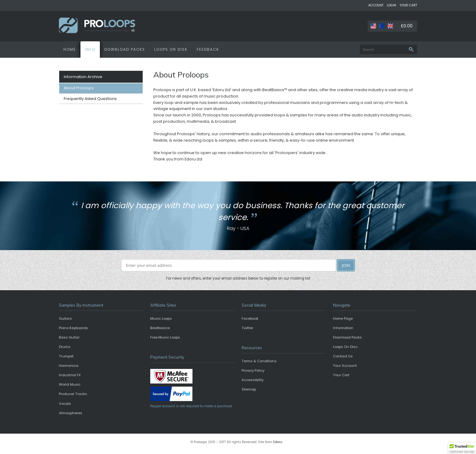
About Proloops (79, 88)
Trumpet (66, 356)
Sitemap (249, 389)
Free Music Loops (165, 337)
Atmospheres (71, 413)
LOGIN (391, 5)
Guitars (65, 318)
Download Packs (347, 337)
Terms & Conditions (259, 361)
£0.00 (407, 26)
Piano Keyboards (73, 328)
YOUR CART (408, 5)
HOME (70, 50)
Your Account (345, 366)
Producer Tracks (73, 394)
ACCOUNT (376, 5)
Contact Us (343, 356)
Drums (65, 347)
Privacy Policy (253, 370)
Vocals (65, 404)
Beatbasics (160, 328)
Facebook (250, 318)
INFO (90, 50)
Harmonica (69, 366)
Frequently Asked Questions (90, 99)
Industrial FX (70, 375)
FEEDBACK (208, 50)
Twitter (247, 328)
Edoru (278, 442)
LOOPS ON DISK (171, 50)
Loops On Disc (345, 347)
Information (343, 328)
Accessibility (253, 380)
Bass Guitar (69, 337)
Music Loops (161, 318)
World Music (70, 384)
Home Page (343, 318)
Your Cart (341, 375)
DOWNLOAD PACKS (125, 50)
